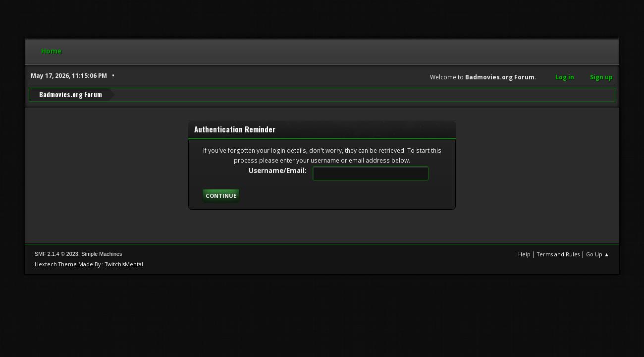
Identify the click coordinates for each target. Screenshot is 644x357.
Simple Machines (102, 254)
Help (524, 254)
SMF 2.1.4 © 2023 (56, 254)
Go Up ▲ (598, 254)
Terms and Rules (558, 254)
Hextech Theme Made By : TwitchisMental (89, 264)
